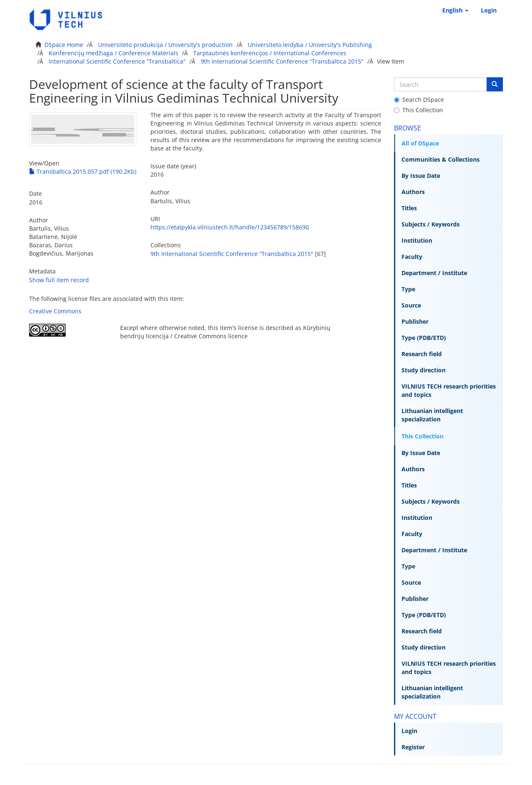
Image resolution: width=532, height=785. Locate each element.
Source (411, 305)
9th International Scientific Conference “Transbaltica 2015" (282, 61)
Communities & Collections (441, 159)
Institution (417, 240)
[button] (455, 10)
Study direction (424, 370)
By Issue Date (421, 176)
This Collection (419, 110)
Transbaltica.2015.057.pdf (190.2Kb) (83, 171)
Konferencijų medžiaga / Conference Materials (113, 53)
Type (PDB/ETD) (424, 338)
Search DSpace (419, 100)
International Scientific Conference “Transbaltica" (117, 61)
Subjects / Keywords (431, 224)
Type (408, 289)
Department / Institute (434, 273)
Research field (422, 354)
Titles (409, 208)
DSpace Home (64, 45)
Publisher (415, 321)
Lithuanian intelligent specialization (432, 415)
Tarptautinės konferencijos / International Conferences (270, 53)
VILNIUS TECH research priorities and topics (449, 390)
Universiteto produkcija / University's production (165, 45)
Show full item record (59, 280)
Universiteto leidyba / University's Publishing (310, 45)
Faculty (412, 257)
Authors (413, 192)
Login (409, 731)
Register (413, 747)
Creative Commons (55, 311)
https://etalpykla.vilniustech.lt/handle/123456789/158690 (230, 227)
